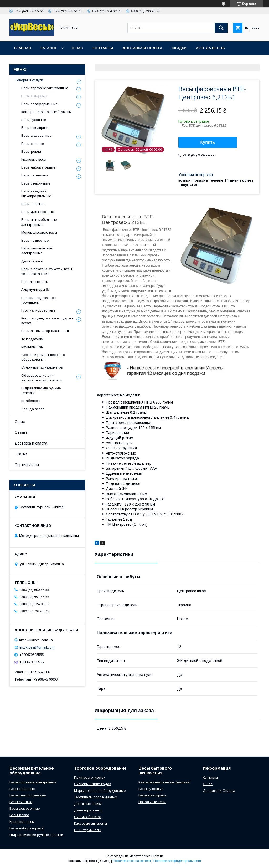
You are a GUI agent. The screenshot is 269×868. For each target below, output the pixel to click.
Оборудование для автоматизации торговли (42, 378)
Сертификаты (27, 465)
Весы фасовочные (36, 136)
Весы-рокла (31, 152)
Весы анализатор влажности (45, 331)
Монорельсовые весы (39, 233)
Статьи (21, 454)
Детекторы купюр (88, 810)
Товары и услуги (29, 80)
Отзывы (22, 432)
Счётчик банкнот (88, 817)
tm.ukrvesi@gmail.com (37, 647)
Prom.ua (157, 856)
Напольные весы (35, 282)
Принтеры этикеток (90, 777)
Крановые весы (34, 159)
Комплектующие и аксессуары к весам (47, 321)
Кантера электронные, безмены (164, 782)
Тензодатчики (32, 339)
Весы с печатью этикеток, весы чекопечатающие (47, 271)
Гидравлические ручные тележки (41, 390)
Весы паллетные (35, 175)
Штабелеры (31, 401)
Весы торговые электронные (45, 88)
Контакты (103, 48)
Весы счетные (33, 144)
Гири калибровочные (38, 310)
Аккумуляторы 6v (35, 290)
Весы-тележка (33, 204)
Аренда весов (210, 48)
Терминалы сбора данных (96, 797)
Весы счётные (21, 802)
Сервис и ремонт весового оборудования (43, 357)
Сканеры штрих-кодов (93, 784)
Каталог (49, 48)
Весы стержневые (36, 183)
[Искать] (221, 28)
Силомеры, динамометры (42, 367)
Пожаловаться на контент (132, 861)
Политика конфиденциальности (177, 861)
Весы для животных (38, 212)
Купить (208, 142)
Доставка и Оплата (219, 791)
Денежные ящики (88, 804)
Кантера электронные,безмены (46, 112)
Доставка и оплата (142, 48)
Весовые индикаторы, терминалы (39, 300)
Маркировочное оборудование (100, 791)
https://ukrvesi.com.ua (36, 640)
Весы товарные (34, 96)
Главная (23, 48)
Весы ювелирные (35, 128)
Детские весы (32, 261)
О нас (77, 48)
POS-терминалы (88, 830)
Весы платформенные (39, 104)
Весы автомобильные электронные (39, 222)
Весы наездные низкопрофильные (36, 194)
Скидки (179, 48)
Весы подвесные (35, 240)
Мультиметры (32, 347)
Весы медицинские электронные (37, 251)
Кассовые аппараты (90, 823)
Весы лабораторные (38, 167)
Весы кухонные (34, 120)
